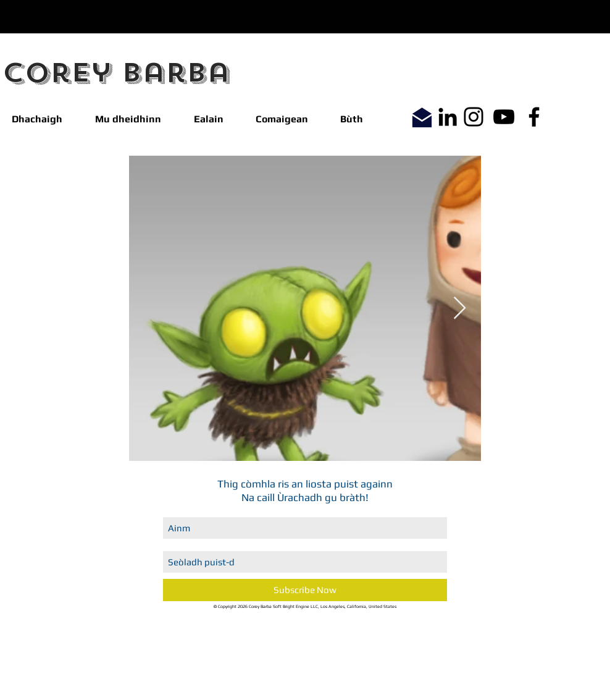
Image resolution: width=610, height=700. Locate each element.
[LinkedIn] (448, 117)
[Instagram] (474, 117)
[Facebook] (534, 117)
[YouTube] (504, 117)
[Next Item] (460, 309)
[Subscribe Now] (305, 590)
